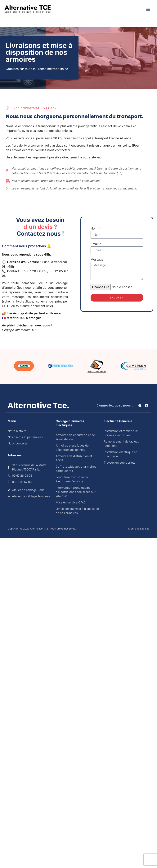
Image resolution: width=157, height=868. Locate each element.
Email (95, 244)
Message (97, 260)
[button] (148, 9)
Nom (94, 229)
